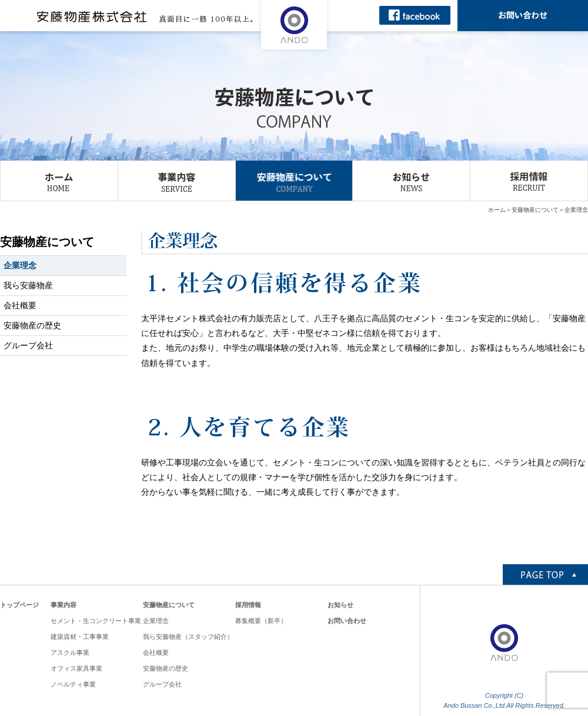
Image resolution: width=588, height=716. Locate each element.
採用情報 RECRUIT (529, 181)
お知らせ (340, 605)
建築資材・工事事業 (80, 637)
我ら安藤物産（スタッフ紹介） (188, 637)
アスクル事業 (70, 652)
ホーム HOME (59, 181)
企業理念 (20, 265)
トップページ (19, 605)
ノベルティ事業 (73, 684)
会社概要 (20, 305)
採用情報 (248, 605)
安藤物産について (535, 210)
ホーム (497, 210)
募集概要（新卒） (261, 621)
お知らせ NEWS (411, 181)
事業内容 (64, 605)
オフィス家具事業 (76, 668)
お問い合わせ (347, 621)
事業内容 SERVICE (177, 181)
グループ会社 (28, 345)
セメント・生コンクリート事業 (96, 621)
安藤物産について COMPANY (294, 181)
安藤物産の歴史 (32, 325)
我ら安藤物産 (28, 285)
